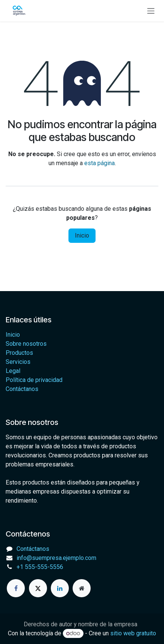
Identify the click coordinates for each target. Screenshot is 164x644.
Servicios (18, 362)
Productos (19, 353)
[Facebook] (16, 588)
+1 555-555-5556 (40, 567)
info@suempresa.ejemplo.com (56, 558)
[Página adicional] (82, 588)
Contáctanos (22, 389)
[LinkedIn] (60, 588)
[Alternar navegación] (151, 11)
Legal (13, 371)
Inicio (82, 235)
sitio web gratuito (133, 633)
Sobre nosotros (26, 344)
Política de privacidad (34, 380)
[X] (38, 588)
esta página (99, 163)
